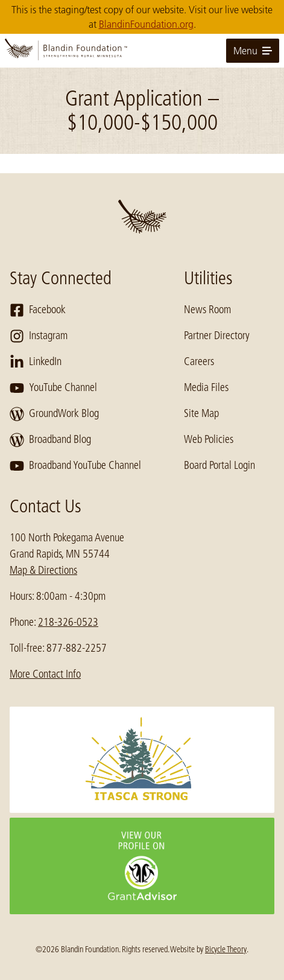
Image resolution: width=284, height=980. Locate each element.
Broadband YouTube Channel (75, 466)
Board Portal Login (219, 465)
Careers (199, 361)
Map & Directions (43, 570)
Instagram (39, 336)
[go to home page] (142, 51)
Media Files (206, 387)
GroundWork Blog (54, 414)
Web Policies (209, 439)
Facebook (38, 310)
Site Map (201, 413)
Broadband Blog (50, 440)
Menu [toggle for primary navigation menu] (253, 51)
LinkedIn (36, 362)
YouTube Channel (53, 388)
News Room (207, 310)
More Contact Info (45, 674)
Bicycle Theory (226, 949)
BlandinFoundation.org (146, 24)
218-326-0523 (68, 622)
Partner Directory (217, 336)
